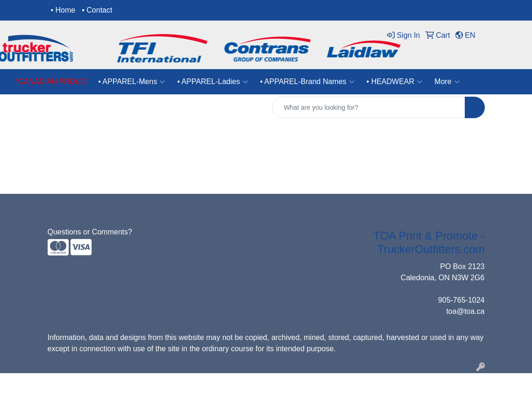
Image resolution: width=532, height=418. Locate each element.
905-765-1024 (461, 300)
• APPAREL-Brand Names (307, 82)
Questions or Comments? (90, 232)
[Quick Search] (369, 107)
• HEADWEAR (395, 82)
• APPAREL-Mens (131, 82)
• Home (63, 10)
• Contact (97, 10)
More (447, 82)
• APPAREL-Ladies (212, 82)
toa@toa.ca (465, 311)
